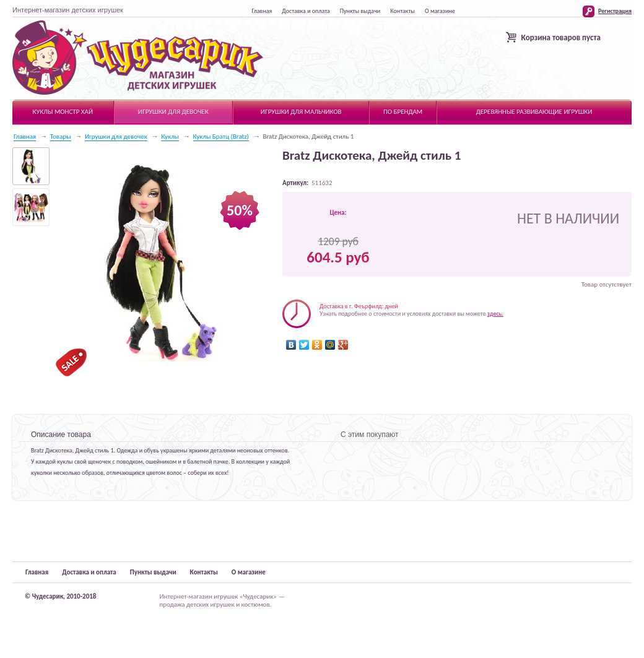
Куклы (170, 136)
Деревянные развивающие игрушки (534, 112)
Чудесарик (138, 58)
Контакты (402, 11)
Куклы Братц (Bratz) (221, 136)
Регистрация (615, 11)
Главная (262, 11)
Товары (61, 136)
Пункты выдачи (360, 11)
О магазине (440, 11)
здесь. (495, 314)
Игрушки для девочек (173, 112)
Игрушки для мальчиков (301, 112)
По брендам (403, 112)
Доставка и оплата (306, 11)
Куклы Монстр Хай (63, 112)
